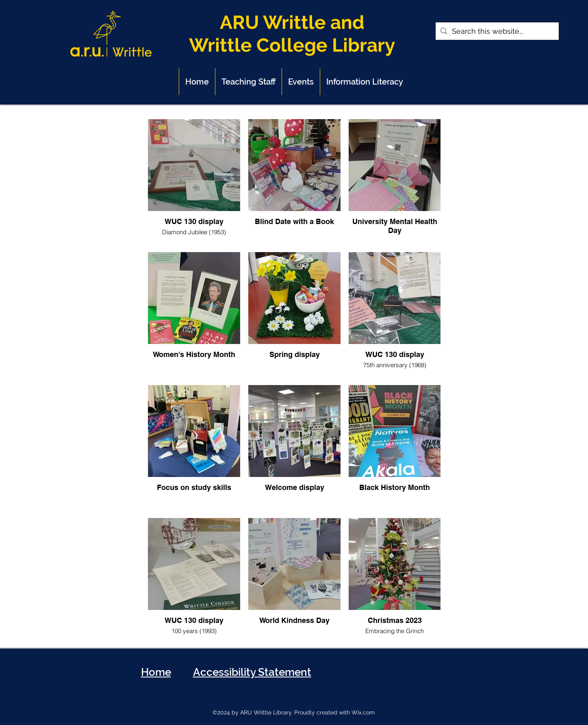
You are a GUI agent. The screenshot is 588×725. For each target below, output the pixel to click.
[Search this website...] (497, 31)
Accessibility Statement (252, 672)
